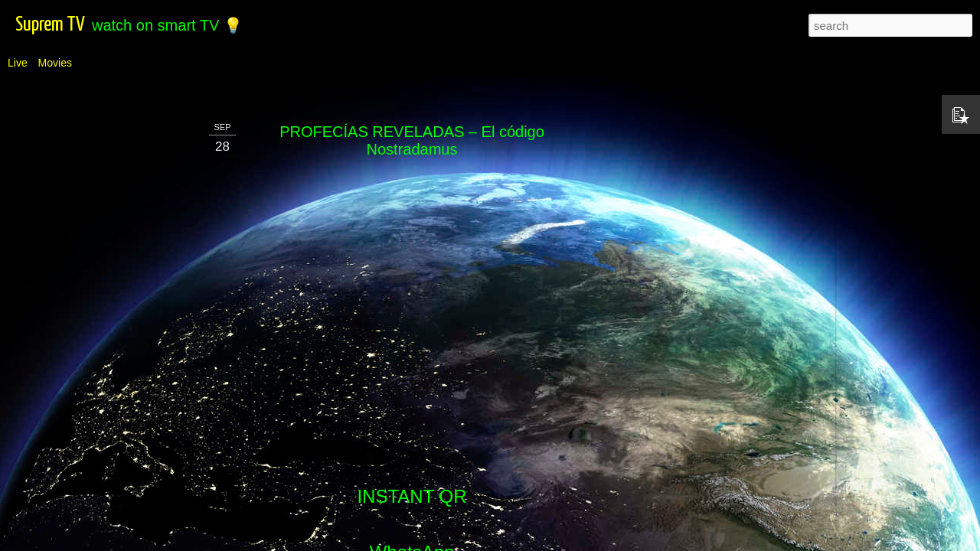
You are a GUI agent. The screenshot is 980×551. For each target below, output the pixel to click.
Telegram (412, 353)
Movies (55, 63)
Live (18, 63)
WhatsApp (412, 302)
